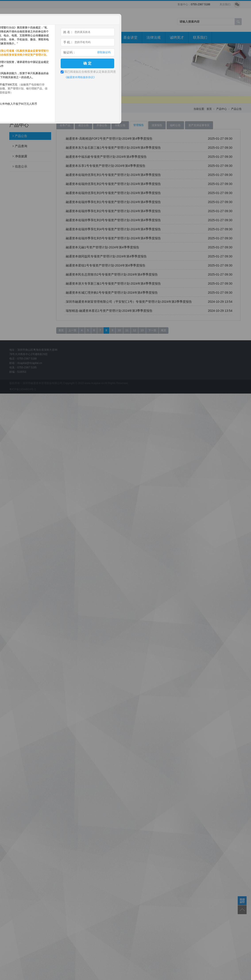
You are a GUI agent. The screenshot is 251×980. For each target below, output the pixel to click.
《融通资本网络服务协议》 (80, 77)
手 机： (68, 42)
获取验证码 (104, 52)
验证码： (70, 52)
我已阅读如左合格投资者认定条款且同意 (90, 72)
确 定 (87, 63)
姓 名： (68, 32)
